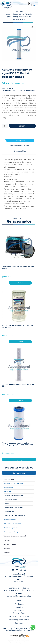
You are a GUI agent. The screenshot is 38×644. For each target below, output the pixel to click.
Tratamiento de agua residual (15, 536)
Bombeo (7, 548)
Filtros (22, 14)
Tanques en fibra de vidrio (14, 507)
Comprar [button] (19, 460)
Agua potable (17, 90)
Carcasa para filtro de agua (14, 495)
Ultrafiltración (10, 511)
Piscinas (7, 540)
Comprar (23, 126)
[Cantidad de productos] (5, 126)
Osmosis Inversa (10, 520)
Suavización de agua (12, 532)
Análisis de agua (10, 544)
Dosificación (9, 487)
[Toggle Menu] (21, 5)
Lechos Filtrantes (11, 499)
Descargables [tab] (20, 151)
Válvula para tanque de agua (15, 516)
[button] (32, 27)
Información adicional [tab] (20, 146)
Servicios (7, 552)
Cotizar (20, 283)
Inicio (17, 11)
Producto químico (11, 528)
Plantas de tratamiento (13, 524)
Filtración (16, 14)
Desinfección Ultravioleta (14, 483)
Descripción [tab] (20, 141)
